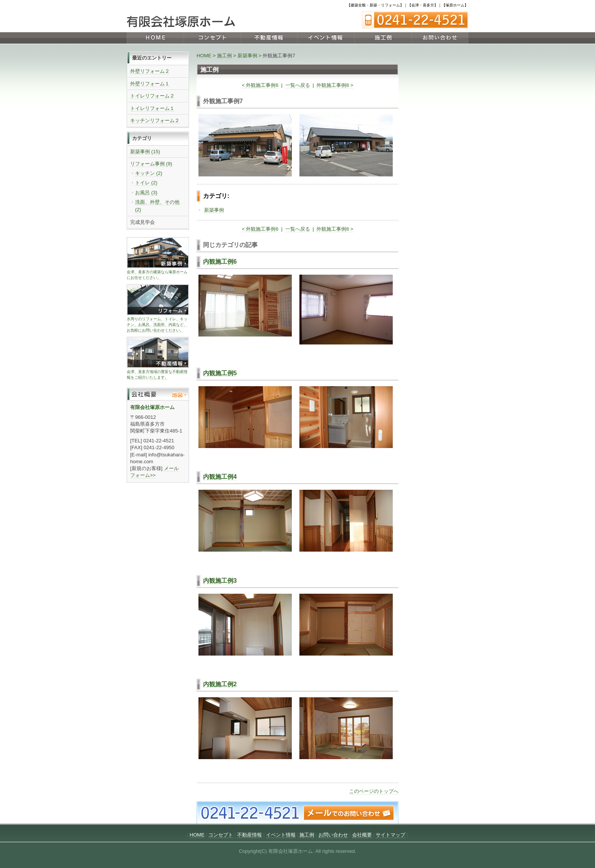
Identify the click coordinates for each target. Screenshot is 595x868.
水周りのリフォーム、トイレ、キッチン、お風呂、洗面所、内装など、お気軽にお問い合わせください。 (157, 325)
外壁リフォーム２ (150, 71)
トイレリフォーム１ (152, 108)
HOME (155, 38)
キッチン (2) (149, 173)
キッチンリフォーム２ (155, 120)
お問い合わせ (440, 38)
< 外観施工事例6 (260, 85)
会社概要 (362, 835)
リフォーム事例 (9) (151, 164)
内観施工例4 (220, 477)
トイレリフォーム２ (152, 96)
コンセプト (212, 38)
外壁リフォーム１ (150, 84)
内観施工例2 (220, 684)
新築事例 (247, 56)
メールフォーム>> (154, 472)
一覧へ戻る (298, 85)
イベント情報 (326, 38)
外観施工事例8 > (335, 85)
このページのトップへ (374, 791)
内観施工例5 (220, 373)
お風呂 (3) (146, 193)
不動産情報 (269, 38)
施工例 (383, 38)
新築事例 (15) (145, 152)
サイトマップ (390, 835)
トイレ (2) (146, 183)
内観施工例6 (220, 262)
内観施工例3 (220, 581)
